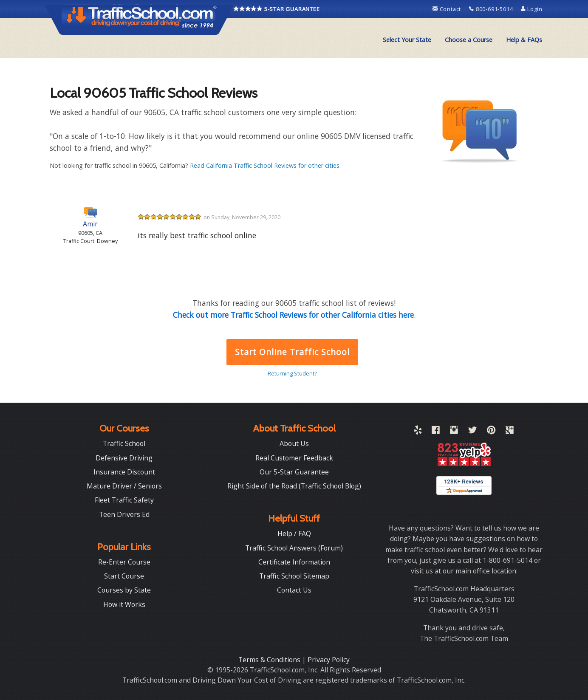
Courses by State (124, 590)
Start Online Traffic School (292, 352)
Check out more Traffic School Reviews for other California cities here (293, 315)
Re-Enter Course (124, 562)
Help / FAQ (294, 533)
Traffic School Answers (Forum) (294, 548)
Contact (448, 9)
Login (532, 9)
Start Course (124, 576)
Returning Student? (292, 373)
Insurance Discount (124, 472)
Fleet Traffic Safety (124, 500)
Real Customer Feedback (294, 458)
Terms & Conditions (270, 660)
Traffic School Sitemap (294, 576)
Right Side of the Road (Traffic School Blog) (294, 486)
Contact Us (294, 590)
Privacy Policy (329, 660)
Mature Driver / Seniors (124, 486)
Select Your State (407, 40)
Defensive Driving (124, 458)
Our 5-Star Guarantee (294, 472)
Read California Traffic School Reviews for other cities (265, 165)
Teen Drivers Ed (124, 514)
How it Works (124, 604)
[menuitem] (407, 40)
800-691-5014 (492, 9)
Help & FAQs (524, 40)
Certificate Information (294, 562)
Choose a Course (469, 40)
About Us (294, 443)
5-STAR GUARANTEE (277, 9)
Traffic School (124, 443)
